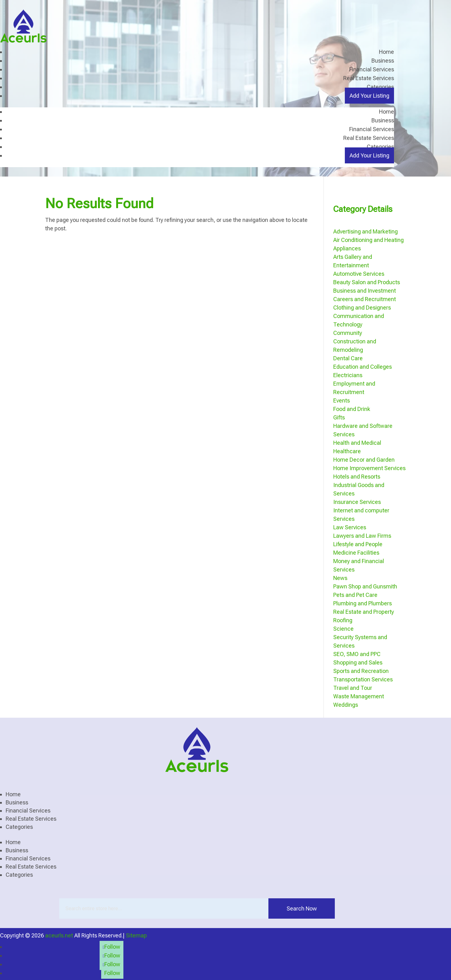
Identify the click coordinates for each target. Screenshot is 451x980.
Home (386, 52)
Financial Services (372, 69)
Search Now (302, 908)
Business (383, 61)
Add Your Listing (369, 96)
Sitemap (136, 935)
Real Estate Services (369, 78)
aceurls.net (59, 935)
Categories (380, 87)
